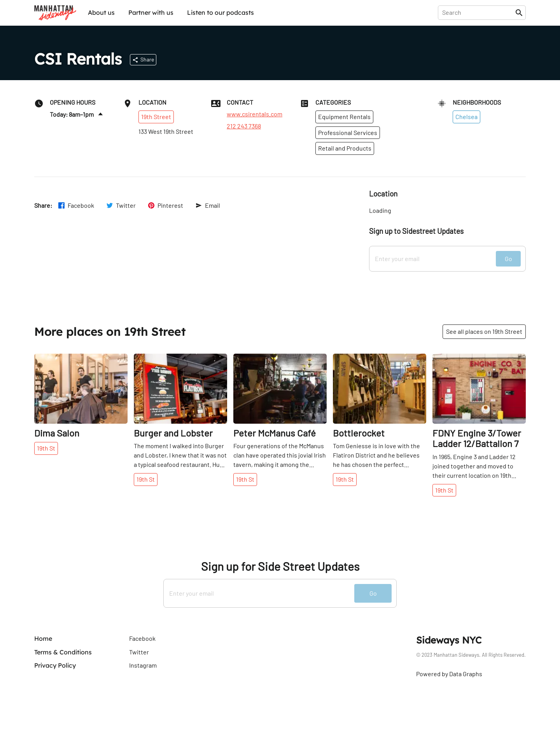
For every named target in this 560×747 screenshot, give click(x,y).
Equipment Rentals (344, 117)
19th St (46, 448)
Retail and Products (345, 148)
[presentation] (478, 12)
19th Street (156, 117)
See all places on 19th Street (484, 331)
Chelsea (466, 117)
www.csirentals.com (255, 114)
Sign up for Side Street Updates (280, 566)
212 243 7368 (244, 126)
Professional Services (348, 132)
